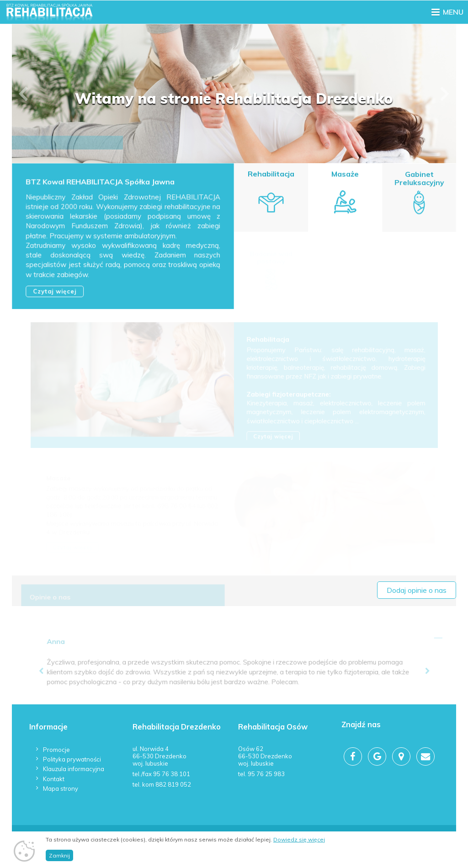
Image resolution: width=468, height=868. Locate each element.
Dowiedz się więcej (299, 839)
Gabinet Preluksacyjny (419, 180)
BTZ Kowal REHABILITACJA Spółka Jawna (100, 183)
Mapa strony (61, 788)
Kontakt (54, 779)
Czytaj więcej (55, 292)
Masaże (345, 175)
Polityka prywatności (72, 759)
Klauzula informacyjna (74, 769)
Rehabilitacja (271, 174)
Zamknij (59, 855)
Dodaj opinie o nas (417, 590)
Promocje (56, 750)
